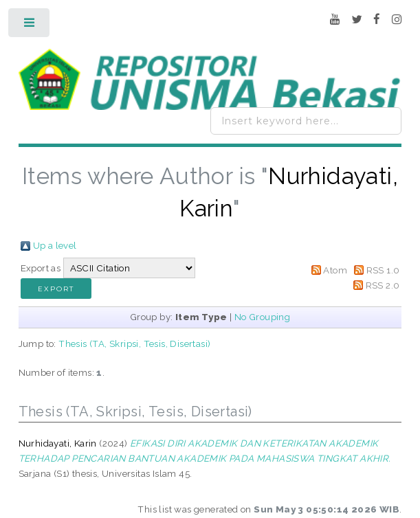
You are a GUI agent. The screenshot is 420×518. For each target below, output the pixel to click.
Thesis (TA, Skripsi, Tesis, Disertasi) (134, 344)
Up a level (55, 245)
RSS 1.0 (383, 270)
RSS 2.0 (383, 285)
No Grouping (262, 317)
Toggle (30, 26)
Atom (335, 270)
